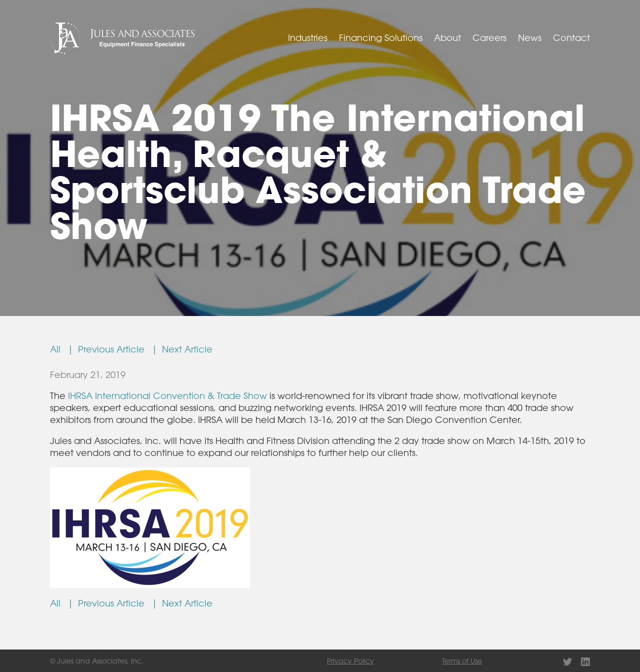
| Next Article (182, 349)
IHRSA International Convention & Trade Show (167, 395)
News (530, 37)
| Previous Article (108, 349)
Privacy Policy (350, 661)
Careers (489, 37)
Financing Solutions (381, 37)
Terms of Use (462, 661)
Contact (571, 37)
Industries (308, 37)
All (57, 349)
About (447, 37)
